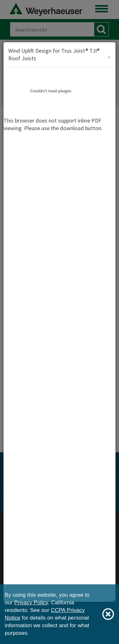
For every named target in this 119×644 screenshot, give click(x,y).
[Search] (52, 29)
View (36, 277)
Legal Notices (60, 542)
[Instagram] (61, 488)
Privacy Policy (60, 549)
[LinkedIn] (84, 488)
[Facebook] (36, 488)
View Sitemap (65, 513)
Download (45, 252)
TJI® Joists (32, 415)
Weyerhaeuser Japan (60, 534)
